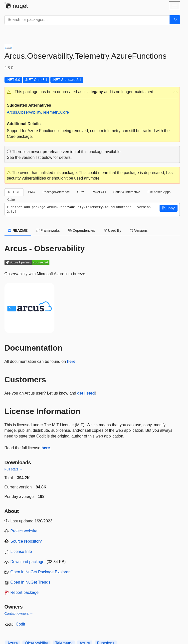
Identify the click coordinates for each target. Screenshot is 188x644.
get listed (86, 393)
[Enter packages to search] (87, 20)
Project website (24, 531)
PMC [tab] (31, 192)
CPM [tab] (81, 192)
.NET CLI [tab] (14, 192)
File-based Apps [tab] (159, 192)
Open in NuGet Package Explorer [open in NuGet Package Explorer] (40, 572)
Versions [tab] (139, 230)
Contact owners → (19, 614)
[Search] (175, 20)
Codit (20, 624)
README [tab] (18, 230)
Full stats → (14, 469)
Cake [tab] (11, 200)
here (71, 361)
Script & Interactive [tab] (127, 192)
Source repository (26, 541)
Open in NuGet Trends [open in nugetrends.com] (30, 582)
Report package (25, 592)
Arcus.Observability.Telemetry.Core (38, 112)
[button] (92, 92)
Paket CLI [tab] (99, 192)
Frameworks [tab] (48, 230)
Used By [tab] (112, 230)
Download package (27, 562)
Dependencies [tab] (82, 230)
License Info (21, 551)
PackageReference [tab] (56, 192)
